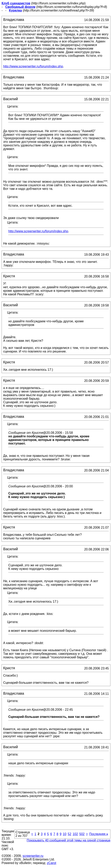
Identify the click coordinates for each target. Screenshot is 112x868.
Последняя (99, 834)
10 (65, 834)
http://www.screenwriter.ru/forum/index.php (33, 66)
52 (69, 834)
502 (82, 834)
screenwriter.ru (33, 856)
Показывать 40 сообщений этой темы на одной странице (69, 840)
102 (75, 834)
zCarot (52, 863)
